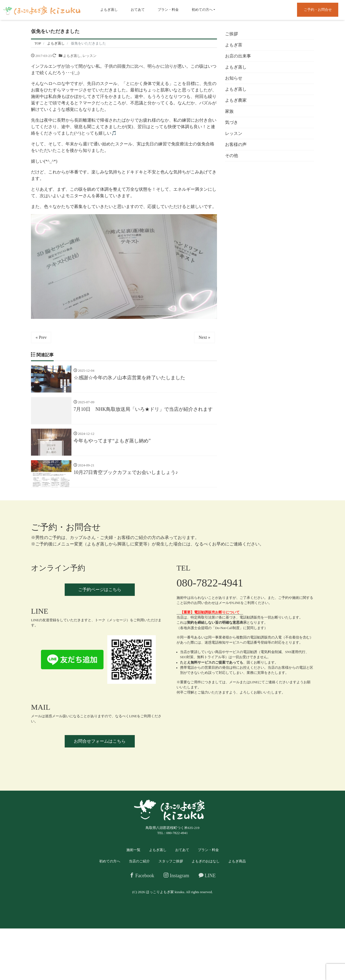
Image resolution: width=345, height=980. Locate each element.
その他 (232, 156)
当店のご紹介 (139, 861)
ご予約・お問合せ (318, 10)
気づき (232, 122)
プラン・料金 (168, 10)
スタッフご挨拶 (171, 861)
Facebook (142, 875)
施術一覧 (133, 850)
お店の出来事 (238, 56)
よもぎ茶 (234, 45)
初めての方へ (202, 10)
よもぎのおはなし (206, 861)
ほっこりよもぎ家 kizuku (165, 892)
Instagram (176, 875)
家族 (229, 111)
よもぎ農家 (236, 100)
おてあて (138, 10)
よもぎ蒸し (109, 10)
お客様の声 (236, 144)
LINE (207, 875)
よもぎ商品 (237, 861)
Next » (204, 337)
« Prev (41, 337)
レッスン (89, 56)
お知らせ (234, 78)
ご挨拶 (232, 34)
